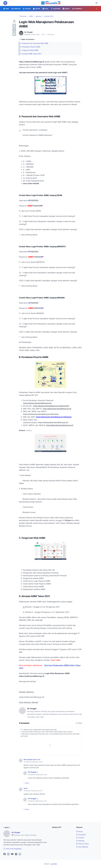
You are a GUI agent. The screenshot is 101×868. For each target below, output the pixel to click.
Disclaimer (81, 835)
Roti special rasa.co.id (32, 759)
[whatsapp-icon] (20, 854)
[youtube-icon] (12, 854)
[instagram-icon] (8, 854)
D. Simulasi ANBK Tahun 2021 (31, 54)
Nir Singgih (32, 772)
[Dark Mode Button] (96, 3)
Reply (27, 783)
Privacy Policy (82, 844)
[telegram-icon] (16, 854)
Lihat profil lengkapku (13, 849)
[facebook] (14, 26)
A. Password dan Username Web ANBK (34, 43)
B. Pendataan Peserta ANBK (30, 47)
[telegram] (14, 34)
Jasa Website (82, 847)
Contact (80, 838)
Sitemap (80, 841)
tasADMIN (54, 864)
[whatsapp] (14, 30)
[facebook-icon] (5, 854)
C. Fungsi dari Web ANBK (29, 50)
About (79, 832)
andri (25, 788)
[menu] (5, 3)
